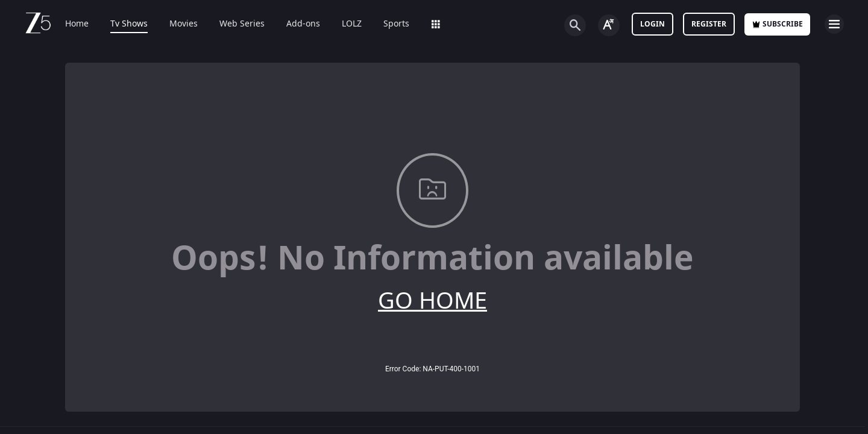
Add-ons (303, 24)
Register (709, 24)
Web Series (242, 24)
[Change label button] (609, 25)
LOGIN (653, 24)
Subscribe (777, 24)
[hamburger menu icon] (834, 24)
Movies (184, 24)
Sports (396, 24)
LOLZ (352, 24)
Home (77, 24)
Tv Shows (129, 24)
